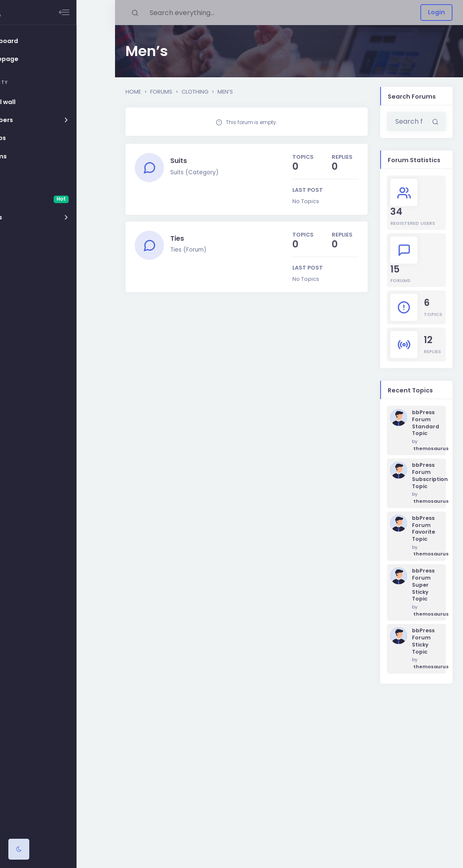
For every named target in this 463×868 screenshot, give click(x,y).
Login (436, 12)
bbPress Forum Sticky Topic (423, 641)
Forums (161, 92)
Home (133, 92)
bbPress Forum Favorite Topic (423, 529)
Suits (180, 161)
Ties (179, 240)
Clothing (195, 92)
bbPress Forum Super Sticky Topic (423, 585)
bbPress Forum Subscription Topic (426, 476)
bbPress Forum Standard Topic (426, 423)
